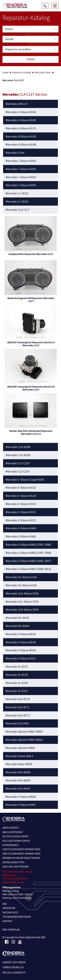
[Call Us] (45, 6)
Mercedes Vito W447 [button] (18, 789)
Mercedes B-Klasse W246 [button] (21, 145)
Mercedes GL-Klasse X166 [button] (21, 585)
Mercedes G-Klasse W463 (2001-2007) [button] (28, 561)
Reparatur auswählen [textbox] (18, 49)
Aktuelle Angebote (14, 973)
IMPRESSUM (9, 908)
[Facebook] (7, 942)
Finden (31, 59)
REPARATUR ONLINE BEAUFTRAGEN (21, 858)
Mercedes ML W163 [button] (17, 618)
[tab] (31, 104)
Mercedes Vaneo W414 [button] (19, 756)
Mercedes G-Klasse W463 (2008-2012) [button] (28, 569)
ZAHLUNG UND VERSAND (16, 867)
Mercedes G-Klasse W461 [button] (21, 536)
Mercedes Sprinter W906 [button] (20, 748)
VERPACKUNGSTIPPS (13, 862)
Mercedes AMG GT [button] (17, 104)
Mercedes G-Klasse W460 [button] (21, 528)
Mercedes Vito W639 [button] (18, 780)
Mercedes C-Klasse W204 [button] (21, 177)
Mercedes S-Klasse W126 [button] (21, 634)
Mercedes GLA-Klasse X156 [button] (22, 593)
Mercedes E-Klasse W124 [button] (21, 496)
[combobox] (30, 29)
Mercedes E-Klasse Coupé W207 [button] (25, 480)
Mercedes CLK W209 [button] (18, 455)
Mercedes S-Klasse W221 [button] (21, 658)
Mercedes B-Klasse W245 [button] (21, 137)
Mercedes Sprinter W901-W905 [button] (24, 732)
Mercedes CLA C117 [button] (17, 210)
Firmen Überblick (13, 967)
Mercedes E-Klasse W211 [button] (21, 512)
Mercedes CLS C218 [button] (17, 463)
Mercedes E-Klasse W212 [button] (21, 520)
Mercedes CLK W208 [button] (18, 447)
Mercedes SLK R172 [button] (18, 715)
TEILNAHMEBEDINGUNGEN (17, 917)
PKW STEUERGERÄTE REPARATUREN (21, 854)
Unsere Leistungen (14, 962)
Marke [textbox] (9, 29)
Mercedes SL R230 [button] (17, 683)
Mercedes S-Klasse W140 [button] (21, 642)
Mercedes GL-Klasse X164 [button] (21, 577)
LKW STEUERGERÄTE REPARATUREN (21, 849)
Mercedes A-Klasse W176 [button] (21, 128)
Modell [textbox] (9, 39)
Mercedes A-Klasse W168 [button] (21, 112)
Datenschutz (10, 912)
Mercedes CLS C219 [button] (17, 471)
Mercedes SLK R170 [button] (18, 699)
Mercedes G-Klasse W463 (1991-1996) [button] (28, 545)
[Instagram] (13, 942)
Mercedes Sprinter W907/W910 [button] (24, 740)
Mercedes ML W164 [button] (17, 626)
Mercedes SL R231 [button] (17, 691)
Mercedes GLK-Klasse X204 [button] (22, 610)
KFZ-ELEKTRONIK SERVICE (16, 841)
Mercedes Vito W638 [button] (18, 772)
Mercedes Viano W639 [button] (19, 764)
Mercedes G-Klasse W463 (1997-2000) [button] (28, 553)
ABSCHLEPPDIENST (13, 832)
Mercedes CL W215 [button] (17, 193)
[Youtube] (20, 942)
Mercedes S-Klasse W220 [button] (21, 650)
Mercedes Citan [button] (15, 153)
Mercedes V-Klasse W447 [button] (21, 805)
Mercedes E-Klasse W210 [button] (21, 504)
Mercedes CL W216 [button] (17, 202)
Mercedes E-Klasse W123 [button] (21, 488)
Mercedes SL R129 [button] (17, 675)
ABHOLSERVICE (11, 828)
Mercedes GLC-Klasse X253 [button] (22, 602)
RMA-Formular (11, 930)
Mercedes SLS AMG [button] (17, 723)
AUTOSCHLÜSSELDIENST (16, 836)
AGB (5, 904)
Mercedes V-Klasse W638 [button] (21, 797)
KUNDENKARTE (11, 845)
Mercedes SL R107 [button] (17, 667)
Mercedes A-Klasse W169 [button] (21, 120)
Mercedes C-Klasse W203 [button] (21, 169)
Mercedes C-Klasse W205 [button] (21, 185)
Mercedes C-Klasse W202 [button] (21, 161)
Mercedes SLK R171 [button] (18, 707)
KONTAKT (8, 921)
